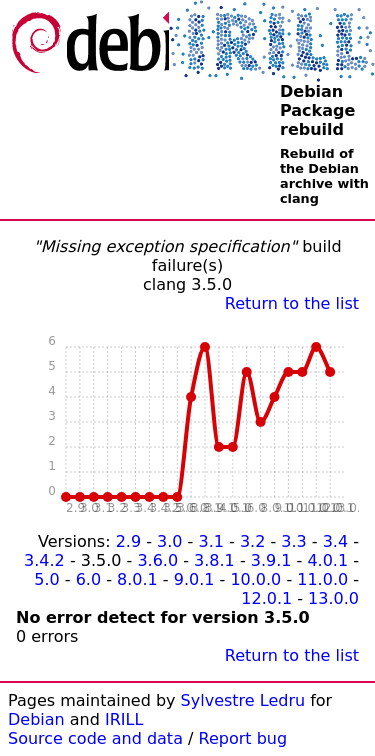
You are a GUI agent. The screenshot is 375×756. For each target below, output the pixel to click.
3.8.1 (214, 560)
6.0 (88, 579)
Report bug (243, 738)
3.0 (169, 541)
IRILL (124, 719)
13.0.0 (333, 598)
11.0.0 (322, 579)
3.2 (252, 541)
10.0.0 (255, 579)
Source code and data (95, 738)
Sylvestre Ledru (243, 700)
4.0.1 (327, 560)
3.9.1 (271, 560)
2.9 (128, 541)
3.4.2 (44, 560)
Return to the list (292, 303)
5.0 (46, 579)
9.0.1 (194, 579)
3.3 (293, 541)
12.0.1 (266, 598)
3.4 (335, 541)
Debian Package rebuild (317, 110)
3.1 (210, 541)
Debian (36, 719)
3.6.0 (157, 560)
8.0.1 (137, 579)
